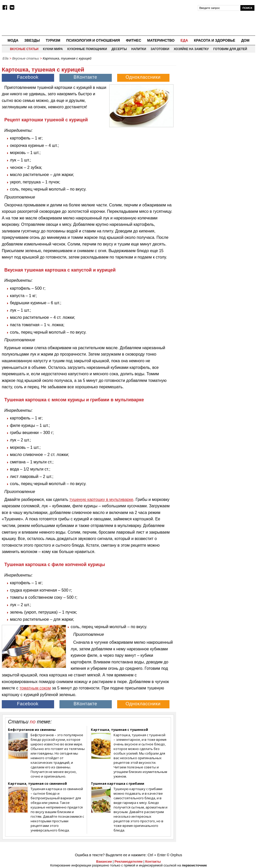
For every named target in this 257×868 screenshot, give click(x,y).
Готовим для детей (230, 49)
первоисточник (194, 865)
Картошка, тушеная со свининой (37, 783)
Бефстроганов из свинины (32, 730)
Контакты (153, 861)
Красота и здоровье (215, 40)
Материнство (161, 40)
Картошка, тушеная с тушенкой (119, 730)
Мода (13, 40)
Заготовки (160, 49)
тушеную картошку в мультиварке (101, 500)
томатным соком (35, 688)
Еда (184, 40)
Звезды (32, 40)
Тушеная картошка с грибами (118, 783)
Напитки (139, 49)
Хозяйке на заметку (191, 49)
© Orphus (174, 855)
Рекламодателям (128, 861)
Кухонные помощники (87, 49)
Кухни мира (53, 49)
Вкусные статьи (24, 49)
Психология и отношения (93, 40)
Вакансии (104, 861)
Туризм (53, 40)
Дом (245, 40)
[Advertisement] (217, 95)
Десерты (119, 49)
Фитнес (133, 40)
